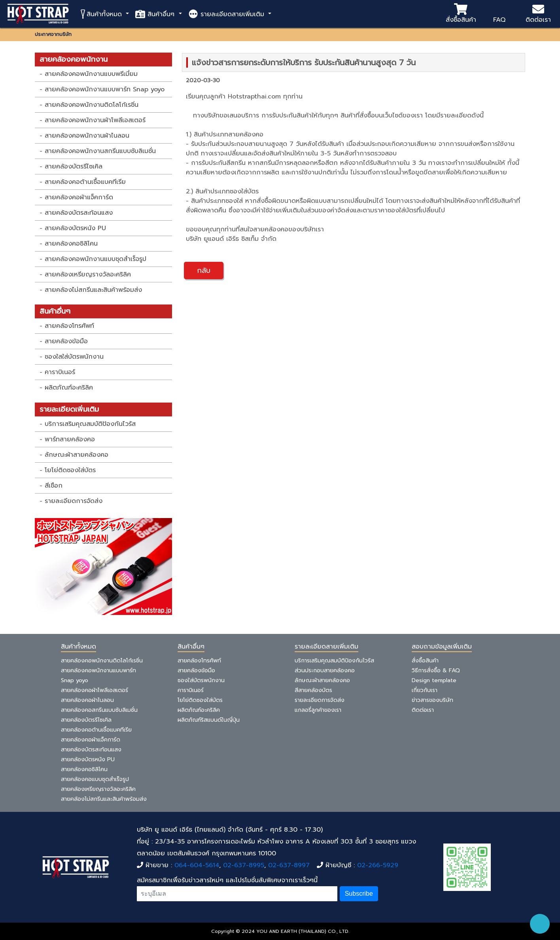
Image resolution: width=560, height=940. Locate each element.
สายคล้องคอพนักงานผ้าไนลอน (87, 136)
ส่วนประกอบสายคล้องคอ (325, 670)
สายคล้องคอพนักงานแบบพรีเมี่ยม (91, 74)
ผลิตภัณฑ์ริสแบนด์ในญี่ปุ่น (209, 720)
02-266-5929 (378, 865)
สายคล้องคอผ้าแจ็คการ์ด (79, 197)
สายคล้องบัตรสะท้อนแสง (79, 213)
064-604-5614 (197, 865)
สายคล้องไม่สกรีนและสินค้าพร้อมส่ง (93, 290)
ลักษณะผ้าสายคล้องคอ (77, 455)
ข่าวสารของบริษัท (432, 700)
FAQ (499, 14)
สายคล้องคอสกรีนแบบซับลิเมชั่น (99, 710)
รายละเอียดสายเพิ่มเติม (227, 14)
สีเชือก (54, 486)
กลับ (204, 270)
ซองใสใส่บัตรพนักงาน (74, 357)
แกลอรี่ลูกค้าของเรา (318, 710)
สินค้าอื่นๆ (156, 14)
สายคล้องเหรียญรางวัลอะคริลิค (88, 274)
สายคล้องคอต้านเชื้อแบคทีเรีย (85, 182)
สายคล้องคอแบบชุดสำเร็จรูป (95, 779)
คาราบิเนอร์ (60, 372)
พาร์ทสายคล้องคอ (70, 439)
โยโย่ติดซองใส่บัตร (70, 470)
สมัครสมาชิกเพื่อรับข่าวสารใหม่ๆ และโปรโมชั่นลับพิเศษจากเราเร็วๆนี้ (227, 880)
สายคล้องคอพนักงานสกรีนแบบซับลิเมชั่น (100, 151)
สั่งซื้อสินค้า (461, 14)
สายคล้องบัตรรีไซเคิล (74, 166)
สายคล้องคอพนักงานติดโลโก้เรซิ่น (92, 105)
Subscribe (359, 894)
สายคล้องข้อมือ (66, 341)
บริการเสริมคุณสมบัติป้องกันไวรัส (90, 424)
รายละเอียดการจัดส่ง (74, 501)
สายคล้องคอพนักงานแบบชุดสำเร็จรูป (96, 259)
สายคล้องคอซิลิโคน (71, 244)
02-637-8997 (289, 865)
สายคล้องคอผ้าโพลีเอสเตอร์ (95, 690)
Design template (434, 680)
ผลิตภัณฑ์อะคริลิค (69, 388)
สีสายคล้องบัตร (313, 690)
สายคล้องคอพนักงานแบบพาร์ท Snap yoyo (105, 89)
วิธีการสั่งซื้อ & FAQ (436, 670)
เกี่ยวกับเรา (425, 690)
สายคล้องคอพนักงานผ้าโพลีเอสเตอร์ (95, 120)
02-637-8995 (244, 865)
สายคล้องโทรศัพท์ (69, 326)
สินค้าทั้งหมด (102, 14)
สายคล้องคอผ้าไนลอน (87, 700)
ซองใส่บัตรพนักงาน (201, 680)
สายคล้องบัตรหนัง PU (75, 228)
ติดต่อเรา (538, 14)
